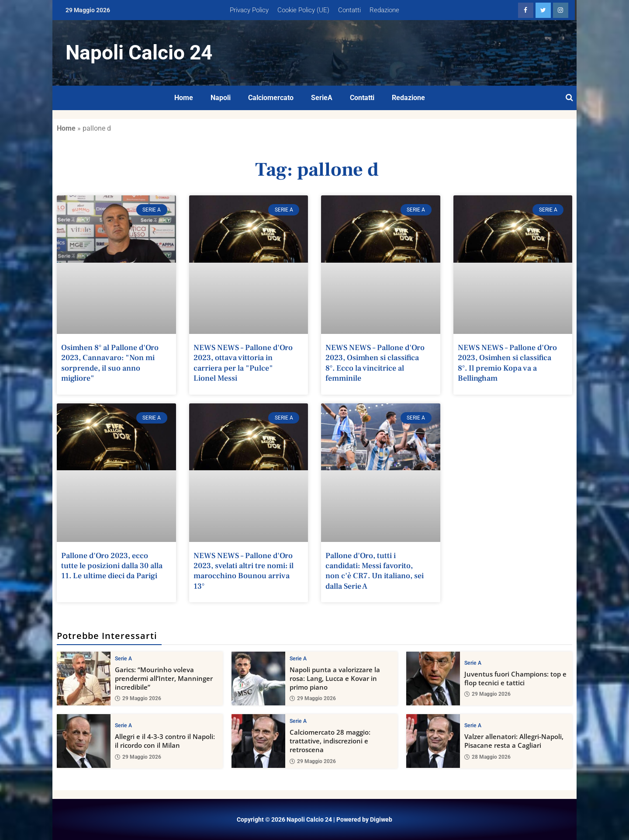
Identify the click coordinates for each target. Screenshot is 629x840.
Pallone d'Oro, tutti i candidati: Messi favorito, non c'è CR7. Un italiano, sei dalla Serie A (375, 571)
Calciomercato (271, 98)
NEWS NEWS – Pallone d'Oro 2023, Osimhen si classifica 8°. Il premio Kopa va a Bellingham (507, 363)
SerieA (322, 98)
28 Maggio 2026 (487, 757)
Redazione (384, 10)
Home (184, 98)
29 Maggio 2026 (138, 699)
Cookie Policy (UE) (303, 10)
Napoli (221, 98)
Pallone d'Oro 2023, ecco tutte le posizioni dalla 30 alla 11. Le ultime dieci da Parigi (112, 566)
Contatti (349, 10)
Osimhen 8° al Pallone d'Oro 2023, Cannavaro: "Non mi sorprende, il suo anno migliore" (110, 363)
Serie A (123, 659)
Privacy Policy (249, 10)
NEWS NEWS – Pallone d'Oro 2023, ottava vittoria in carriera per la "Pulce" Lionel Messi (243, 363)
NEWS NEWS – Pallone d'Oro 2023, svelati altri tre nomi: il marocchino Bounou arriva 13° (244, 571)
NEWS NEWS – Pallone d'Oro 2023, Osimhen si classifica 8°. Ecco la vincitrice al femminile (375, 363)
